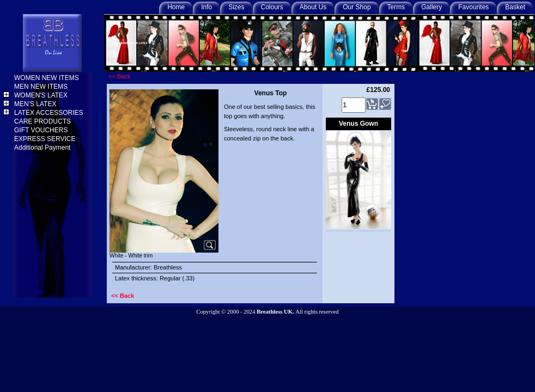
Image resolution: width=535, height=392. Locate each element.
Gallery (431, 7)
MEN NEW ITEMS (42, 87)
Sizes (236, 7)
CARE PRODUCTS (43, 121)
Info (206, 7)
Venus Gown (358, 124)
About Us (313, 7)
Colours (272, 7)
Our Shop (357, 7)
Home (176, 7)
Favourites (473, 7)
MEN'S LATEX (36, 104)
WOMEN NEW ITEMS (47, 78)
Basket (515, 7)
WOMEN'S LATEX (42, 95)
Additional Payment (43, 148)
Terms (396, 7)
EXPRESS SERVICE (46, 139)
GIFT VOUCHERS (42, 130)
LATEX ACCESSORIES (50, 113)
